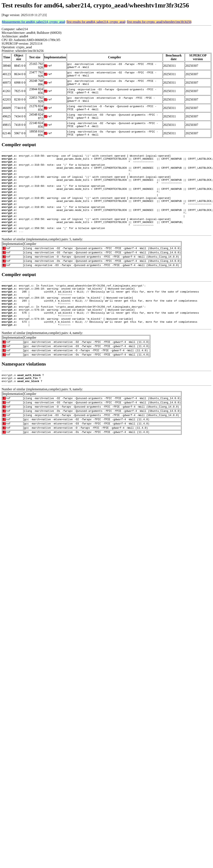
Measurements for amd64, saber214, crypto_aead (33, 22)
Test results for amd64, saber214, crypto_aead (96, 22)
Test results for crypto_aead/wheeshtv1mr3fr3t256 (159, 22)
